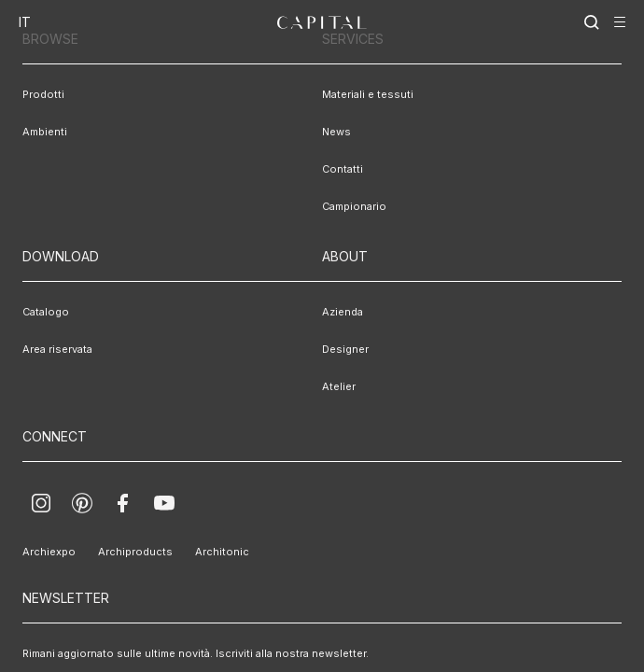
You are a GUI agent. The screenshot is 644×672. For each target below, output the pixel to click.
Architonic (222, 552)
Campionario (354, 206)
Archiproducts (135, 552)
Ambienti (45, 132)
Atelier (339, 386)
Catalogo (46, 312)
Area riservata (57, 349)
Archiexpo (49, 552)
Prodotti (43, 94)
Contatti (343, 169)
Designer (345, 349)
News (336, 132)
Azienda (343, 312)
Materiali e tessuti (368, 94)
